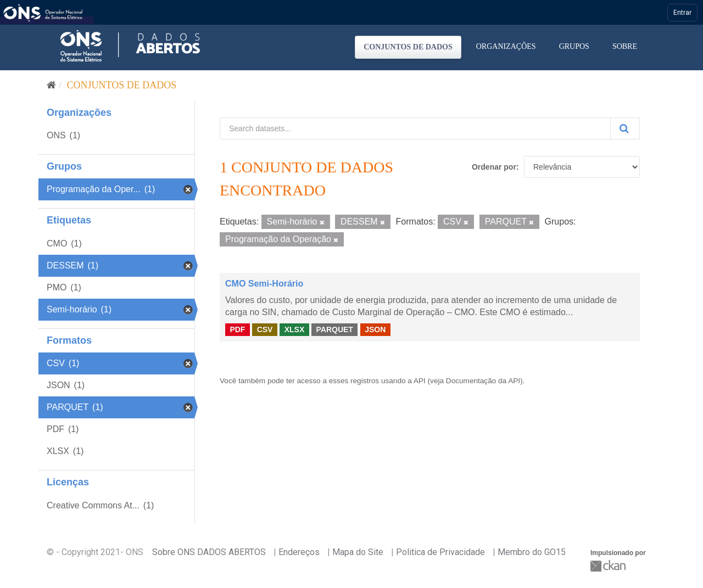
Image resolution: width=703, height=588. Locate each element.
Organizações (506, 46)
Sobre (625, 46)
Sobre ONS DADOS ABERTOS (209, 552)
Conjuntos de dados (408, 47)
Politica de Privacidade (440, 552)
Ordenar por (494, 167)
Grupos (574, 46)
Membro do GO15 (532, 552)
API (420, 381)
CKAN (609, 566)
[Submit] (625, 128)
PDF (237, 329)
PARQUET (334, 329)
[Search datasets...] (415, 128)
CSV (265, 329)
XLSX (295, 329)
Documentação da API (483, 381)
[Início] (51, 85)
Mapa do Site (358, 552)
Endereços (299, 552)
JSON (375, 329)
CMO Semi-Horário (264, 284)
